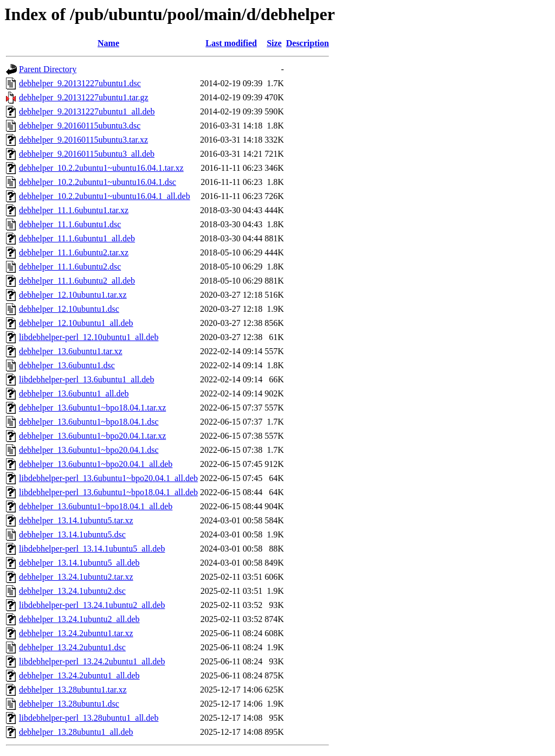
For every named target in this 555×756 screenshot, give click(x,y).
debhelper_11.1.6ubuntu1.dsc (70, 224)
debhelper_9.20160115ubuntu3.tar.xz (83, 140)
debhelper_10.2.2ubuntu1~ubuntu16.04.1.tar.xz (101, 168)
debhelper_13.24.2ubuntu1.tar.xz (76, 633)
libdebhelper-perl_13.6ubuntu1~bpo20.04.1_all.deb (108, 478)
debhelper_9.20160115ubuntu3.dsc (80, 126)
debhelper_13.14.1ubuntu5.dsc (72, 534)
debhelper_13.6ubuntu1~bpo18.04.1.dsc (89, 422)
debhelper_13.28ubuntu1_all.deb (76, 732)
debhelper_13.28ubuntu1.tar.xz (73, 690)
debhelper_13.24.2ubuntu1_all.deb (79, 675)
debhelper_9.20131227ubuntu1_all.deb (87, 111)
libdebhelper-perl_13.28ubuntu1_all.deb (89, 718)
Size (274, 43)
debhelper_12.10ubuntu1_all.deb (76, 323)
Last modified (231, 43)
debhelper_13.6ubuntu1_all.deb (74, 393)
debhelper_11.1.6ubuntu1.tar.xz (74, 210)
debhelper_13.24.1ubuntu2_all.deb (79, 619)
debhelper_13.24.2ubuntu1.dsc (72, 647)
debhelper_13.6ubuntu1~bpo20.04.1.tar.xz (92, 436)
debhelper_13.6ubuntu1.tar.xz (71, 351)
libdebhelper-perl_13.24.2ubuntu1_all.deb (92, 661)
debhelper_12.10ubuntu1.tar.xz (73, 295)
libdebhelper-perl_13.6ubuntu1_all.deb (86, 379)
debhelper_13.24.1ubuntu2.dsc (72, 591)
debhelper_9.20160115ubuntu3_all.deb (87, 154)
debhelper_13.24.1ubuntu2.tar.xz (76, 577)
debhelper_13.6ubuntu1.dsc (67, 365)
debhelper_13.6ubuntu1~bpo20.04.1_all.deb (96, 464)
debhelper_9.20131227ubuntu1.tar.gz (84, 97)
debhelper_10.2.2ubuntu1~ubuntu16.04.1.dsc (98, 182)
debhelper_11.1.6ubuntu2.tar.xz (74, 252)
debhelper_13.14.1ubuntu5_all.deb (79, 563)
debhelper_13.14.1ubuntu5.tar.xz (76, 520)
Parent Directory (48, 69)
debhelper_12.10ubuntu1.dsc (69, 309)
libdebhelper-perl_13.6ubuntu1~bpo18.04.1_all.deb (108, 492)
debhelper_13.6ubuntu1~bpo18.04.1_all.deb (96, 506)
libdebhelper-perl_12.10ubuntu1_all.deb (89, 337)
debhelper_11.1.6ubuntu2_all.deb (77, 281)
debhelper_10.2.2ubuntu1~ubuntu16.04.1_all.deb (105, 196)
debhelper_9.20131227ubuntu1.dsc (80, 83)
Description (308, 43)
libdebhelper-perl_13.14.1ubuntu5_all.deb (92, 549)
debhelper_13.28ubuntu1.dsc (69, 704)
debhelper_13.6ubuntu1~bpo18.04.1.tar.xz (92, 408)
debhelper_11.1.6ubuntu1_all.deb (77, 238)
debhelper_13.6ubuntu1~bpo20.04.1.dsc (89, 450)
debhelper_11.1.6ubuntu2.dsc (70, 267)
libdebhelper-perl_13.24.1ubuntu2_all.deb (92, 605)
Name (108, 43)
